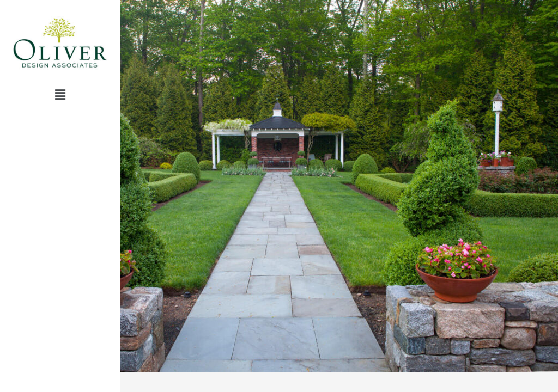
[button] (60, 95)
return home (60, 157)
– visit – (60, 130)
